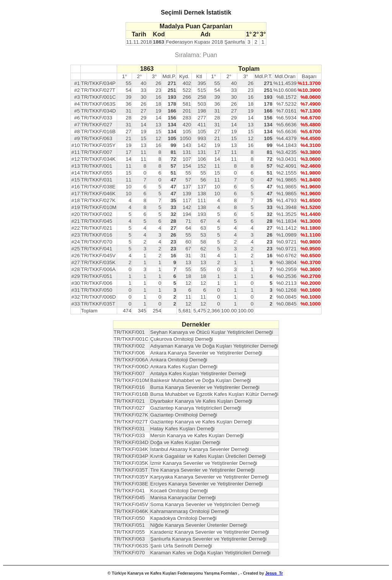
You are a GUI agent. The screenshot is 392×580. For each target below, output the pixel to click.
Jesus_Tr (274, 573)
